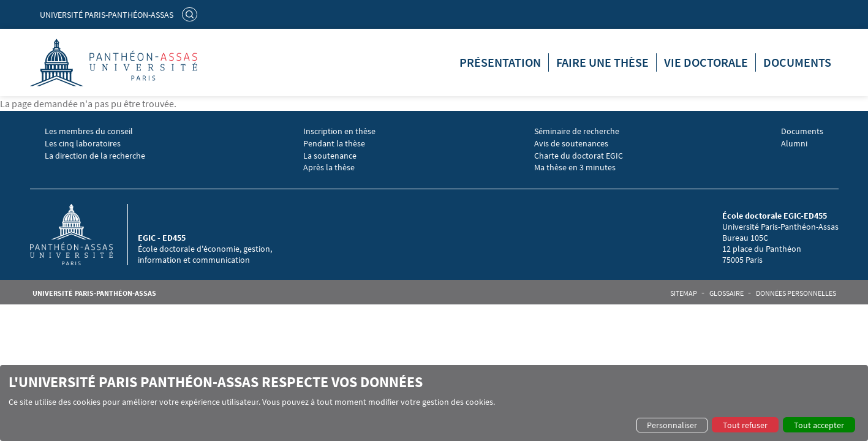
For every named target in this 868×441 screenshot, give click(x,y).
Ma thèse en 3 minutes (575, 168)
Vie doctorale (706, 62)
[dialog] (434, 403)
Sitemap (684, 293)
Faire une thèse (602, 62)
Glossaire (726, 293)
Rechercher (191, 14)
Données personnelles (796, 293)
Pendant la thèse (334, 144)
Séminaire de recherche (577, 131)
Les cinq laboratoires (83, 144)
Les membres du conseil (89, 131)
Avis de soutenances (571, 144)
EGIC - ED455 (162, 238)
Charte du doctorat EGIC (579, 156)
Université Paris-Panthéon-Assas (107, 15)
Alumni (794, 144)
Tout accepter (819, 425)
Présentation (500, 62)
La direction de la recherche (95, 156)
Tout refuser (745, 425)
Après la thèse (329, 168)
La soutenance (330, 156)
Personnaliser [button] (672, 425)
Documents (797, 62)
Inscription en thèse (339, 131)
